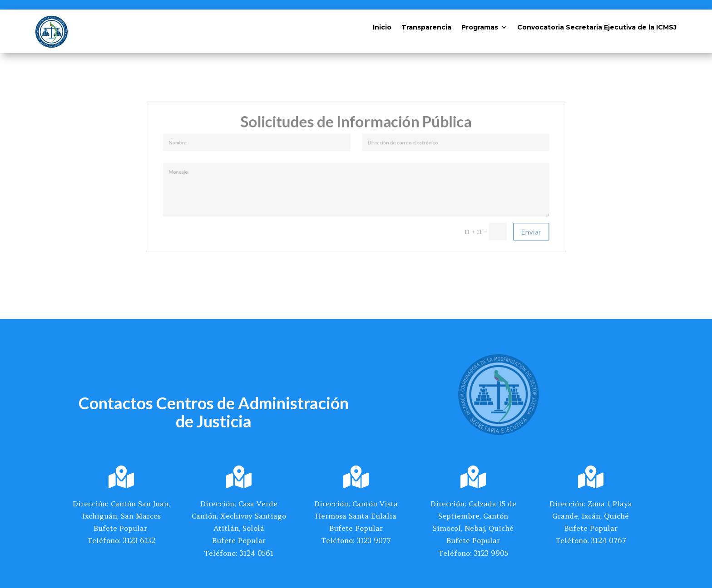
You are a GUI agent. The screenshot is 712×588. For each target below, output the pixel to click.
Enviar (508, 224)
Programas (480, 28)
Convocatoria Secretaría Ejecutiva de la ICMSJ (597, 28)
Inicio (382, 28)
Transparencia (426, 28)
